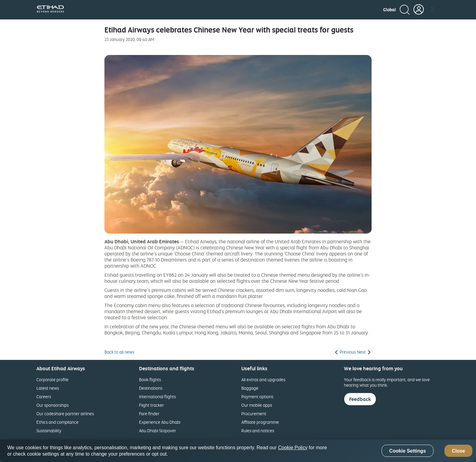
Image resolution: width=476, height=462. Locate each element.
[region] (238, 451)
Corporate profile (53, 380)
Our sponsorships (53, 405)
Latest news (48, 388)
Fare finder (149, 414)
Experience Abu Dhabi (160, 422)
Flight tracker (151, 405)
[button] (389, 10)
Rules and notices (258, 431)
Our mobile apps (257, 405)
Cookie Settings (408, 451)
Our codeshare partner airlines (65, 414)
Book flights (150, 380)
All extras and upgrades (263, 380)
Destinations (151, 388)
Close (458, 451)
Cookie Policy (293, 448)
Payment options (257, 397)
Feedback (360, 399)
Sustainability (49, 431)
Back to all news (119, 352)
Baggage (250, 388)
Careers (44, 397)
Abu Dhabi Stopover (158, 431)
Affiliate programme (260, 422)
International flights (157, 397)
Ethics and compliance (58, 422)
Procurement (254, 414)
